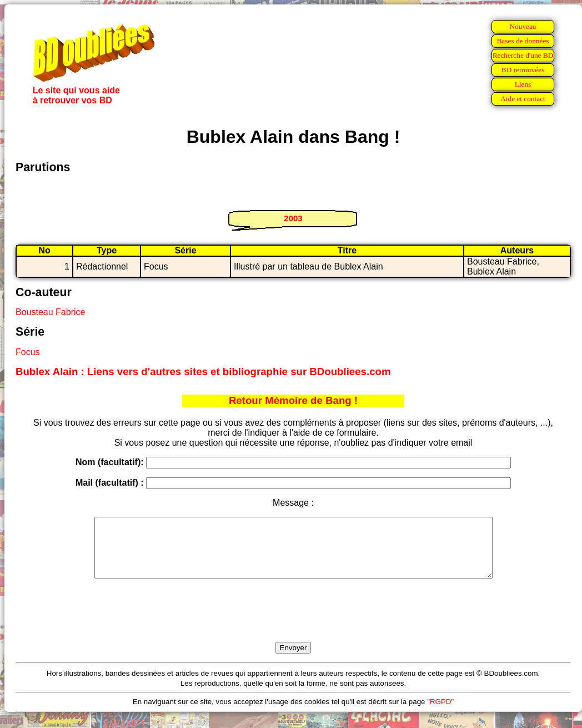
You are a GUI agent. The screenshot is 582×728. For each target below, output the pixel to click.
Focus (28, 352)
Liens (523, 84)
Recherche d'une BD (523, 55)
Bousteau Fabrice (50, 312)
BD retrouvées (523, 70)
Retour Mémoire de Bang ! (293, 400)
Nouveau (523, 26)
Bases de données (523, 41)
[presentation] (293, 623)
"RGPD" (440, 713)
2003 (293, 218)
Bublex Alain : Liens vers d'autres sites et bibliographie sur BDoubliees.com (203, 372)
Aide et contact (523, 99)
